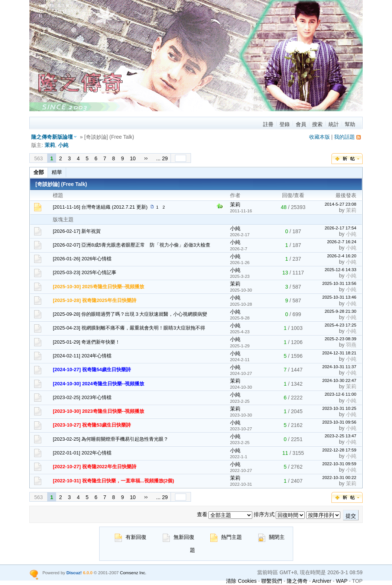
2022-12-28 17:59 (339, 450)
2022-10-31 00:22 (339, 477)
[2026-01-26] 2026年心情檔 (82, 259)
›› (146, 158)
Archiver (322, 581)
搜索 (317, 124)
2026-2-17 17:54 (341, 228)
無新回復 (179, 537)
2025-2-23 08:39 (341, 339)
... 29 (162, 158)
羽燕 (351, 345)
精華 (57, 172)
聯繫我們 (272, 581)
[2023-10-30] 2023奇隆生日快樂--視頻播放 (98, 411)
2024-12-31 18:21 (339, 353)
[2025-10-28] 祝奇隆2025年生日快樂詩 (95, 300)
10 (133, 158)
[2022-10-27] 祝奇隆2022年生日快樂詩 (95, 467)
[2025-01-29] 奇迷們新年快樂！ (86, 342)
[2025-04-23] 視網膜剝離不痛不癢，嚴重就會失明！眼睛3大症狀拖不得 (129, 328)
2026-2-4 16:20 (342, 256)
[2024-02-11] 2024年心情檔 (82, 356)
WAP (342, 581)
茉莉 (50, 145)
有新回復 (131, 537)
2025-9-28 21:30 (341, 311)
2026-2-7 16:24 (342, 242)
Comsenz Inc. (133, 573)
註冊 (268, 124)
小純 (63, 145)
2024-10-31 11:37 (339, 367)
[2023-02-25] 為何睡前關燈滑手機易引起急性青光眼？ (111, 439)
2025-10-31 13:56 (339, 283)
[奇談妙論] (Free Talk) (61, 184)
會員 (301, 124)
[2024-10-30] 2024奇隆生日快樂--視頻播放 (98, 384)
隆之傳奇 (297, 581)
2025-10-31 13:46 (339, 297)
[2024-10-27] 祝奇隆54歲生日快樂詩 (92, 369)
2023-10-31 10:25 (339, 408)
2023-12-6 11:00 (341, 394)
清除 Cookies (241, 581)
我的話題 (344, 137)
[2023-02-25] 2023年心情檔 (82, 397)
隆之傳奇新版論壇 (52, 137)
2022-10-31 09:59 (339, 464)
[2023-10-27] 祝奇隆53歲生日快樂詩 (92, 425)
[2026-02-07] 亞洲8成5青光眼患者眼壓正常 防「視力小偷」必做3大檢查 (132, 245)
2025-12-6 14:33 (341, 269)
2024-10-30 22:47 (339, 380)
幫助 (350, 124)
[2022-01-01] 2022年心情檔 (82, 453)
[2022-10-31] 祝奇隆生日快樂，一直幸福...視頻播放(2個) (114, 481)
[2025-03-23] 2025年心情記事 (85, 272)
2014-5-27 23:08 (341, 204)
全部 (39, 172)
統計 (334, 124)
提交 (351, 516)
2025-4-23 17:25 (341, 325)
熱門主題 (226, 537)
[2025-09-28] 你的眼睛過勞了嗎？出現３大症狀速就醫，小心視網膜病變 (130, 314)
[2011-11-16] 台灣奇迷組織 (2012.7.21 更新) (100, 207)
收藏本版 (320, 137)
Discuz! (74, 573)
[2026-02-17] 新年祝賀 (77, 231)
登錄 (285, 124)
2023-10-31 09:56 (339, 422)
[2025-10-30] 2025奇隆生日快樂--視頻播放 (98, 287)
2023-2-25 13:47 (341, 436)
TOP (357, 581)
